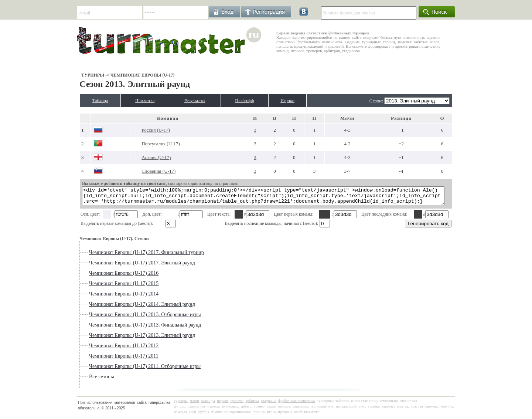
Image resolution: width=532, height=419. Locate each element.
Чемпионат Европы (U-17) (123, 75)
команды (208, 404)
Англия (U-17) (142, 157)
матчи (195, 404)
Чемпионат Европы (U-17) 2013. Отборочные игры (126, 318)
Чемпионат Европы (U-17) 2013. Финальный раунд (126, 328)
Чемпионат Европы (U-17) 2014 (105, 297)
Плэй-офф (253, 101)
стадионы (268, 404)
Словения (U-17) (144, 171)
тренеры (237, 404)
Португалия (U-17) (147, 144)
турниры (181, 404)
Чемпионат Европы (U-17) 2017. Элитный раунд (123, 266)
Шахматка (137, 101)
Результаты (195, 101)
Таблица (84, 101)
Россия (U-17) (142, 130)
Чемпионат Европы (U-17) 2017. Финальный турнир (127, 256)
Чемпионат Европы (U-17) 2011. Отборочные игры (126, 370)
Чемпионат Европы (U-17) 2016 (105, 276)
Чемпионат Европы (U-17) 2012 (105, 349)
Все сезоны (82, 380)
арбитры (252, 404)
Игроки (304, 101)
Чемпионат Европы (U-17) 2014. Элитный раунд (123, 308)
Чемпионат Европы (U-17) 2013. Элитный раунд (123, 339)
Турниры (74, 75)
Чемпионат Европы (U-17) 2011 (105, 359)
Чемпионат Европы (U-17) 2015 (105, 287)
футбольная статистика (296, 404)
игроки (223, 404)
